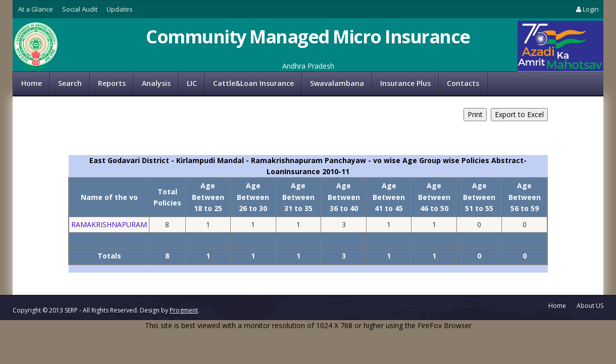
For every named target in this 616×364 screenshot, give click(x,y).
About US (590, 306)
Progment (184, 310)
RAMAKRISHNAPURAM (109, 224)
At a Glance (36, 9)
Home (32, 83)
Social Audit (80, 9)
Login (587, 9)
